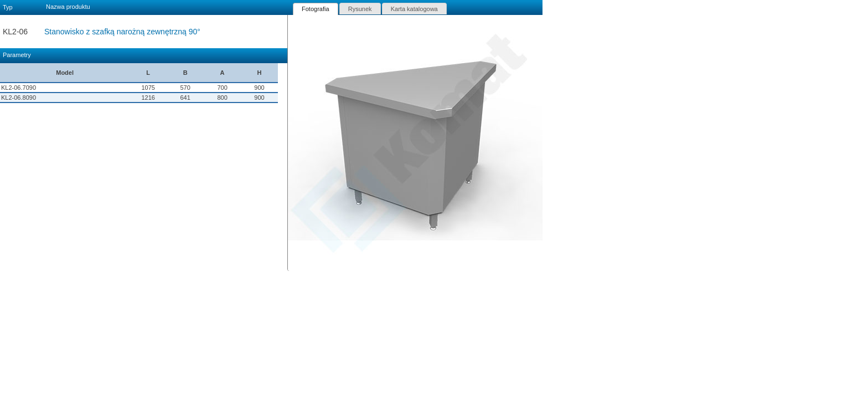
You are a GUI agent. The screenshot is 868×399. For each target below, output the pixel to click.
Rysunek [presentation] (360, 9)
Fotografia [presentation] (316, 9)
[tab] (316, 9)
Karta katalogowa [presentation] (414, 9)
